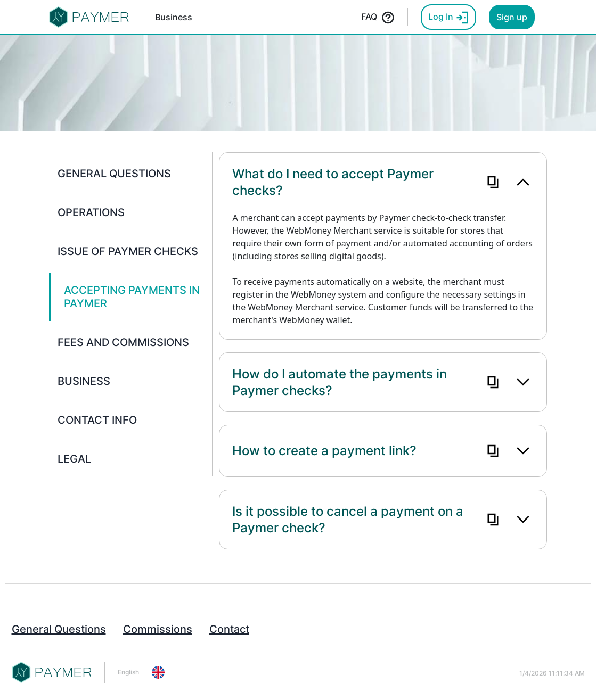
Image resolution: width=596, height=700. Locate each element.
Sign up (512, 17)
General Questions (59, 629)
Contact (229, 629)
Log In (448, 18)
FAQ (378, 18)
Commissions (158, 629)
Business (174, 17)
